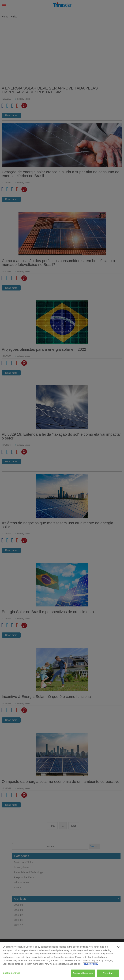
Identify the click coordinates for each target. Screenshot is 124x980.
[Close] (118, 947)
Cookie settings (11, 973)
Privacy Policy (91, 964)
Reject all (108, 973)
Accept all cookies (83, 973)
